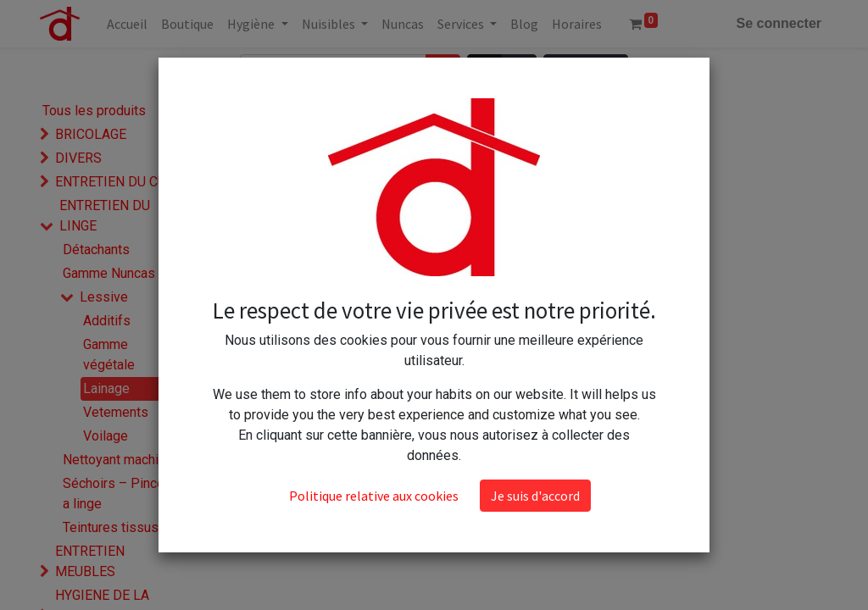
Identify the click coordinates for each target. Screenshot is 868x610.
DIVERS (78, 158)
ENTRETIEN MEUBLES (90, 561)
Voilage (106, 436)
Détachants (96, 250)
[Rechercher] (443, 70)
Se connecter (779, 23)
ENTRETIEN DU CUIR (117, 182)
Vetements (116, 412)
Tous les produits (94, 111)
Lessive (104, 297)
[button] (586, 70)
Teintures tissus (111, 527)
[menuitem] (127, 24)
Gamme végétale (109, 355)
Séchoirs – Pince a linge (114, 494)
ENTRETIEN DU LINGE (105, 216)
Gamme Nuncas (109, 273)
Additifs (107, 321)
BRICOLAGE (91, 134)
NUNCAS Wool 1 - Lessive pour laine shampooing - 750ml (312, 176)
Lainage (106, 388)
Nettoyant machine (118, 460)
